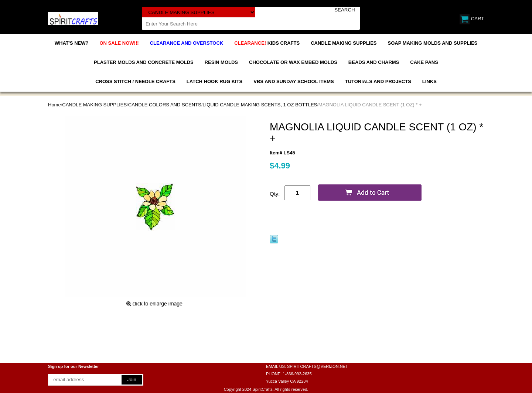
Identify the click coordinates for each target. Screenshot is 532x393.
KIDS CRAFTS (267, 43)
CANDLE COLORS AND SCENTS (165, 105)
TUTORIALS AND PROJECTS (378, 81)
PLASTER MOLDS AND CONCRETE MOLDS (144, 62)
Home (54, 105)
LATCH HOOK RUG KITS (214, 81)
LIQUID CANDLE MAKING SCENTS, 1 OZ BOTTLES (260, 105)
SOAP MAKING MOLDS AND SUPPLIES (433, 43)
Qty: (275, 194)
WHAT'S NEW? (72, 43)
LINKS (429, 81)
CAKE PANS (424, 62)
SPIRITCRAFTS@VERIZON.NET (318, 366)
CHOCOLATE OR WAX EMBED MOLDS (293, 62)
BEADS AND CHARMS (374, 62)
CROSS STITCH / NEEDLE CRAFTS (135, 81)
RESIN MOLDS (221, 62)
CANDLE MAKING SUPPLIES (344, 43)
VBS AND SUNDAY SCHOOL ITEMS (294, 81)
